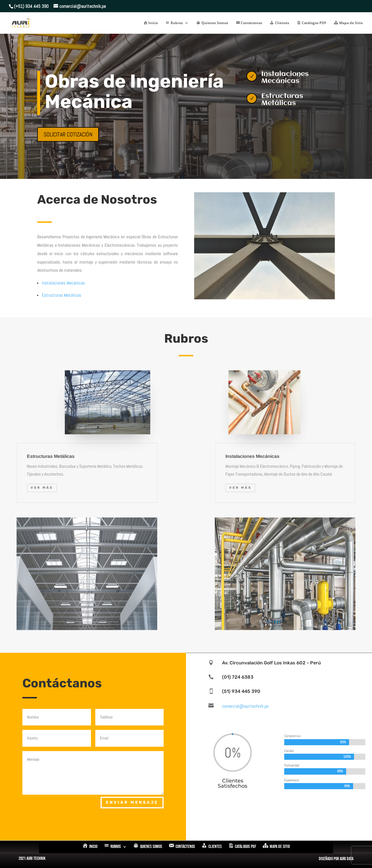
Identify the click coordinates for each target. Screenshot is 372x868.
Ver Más (349, 488)
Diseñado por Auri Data (336, 859)
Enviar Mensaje (132, 802)
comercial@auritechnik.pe (245, 706)
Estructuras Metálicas (61, 295)
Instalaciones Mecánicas (63, 283)
